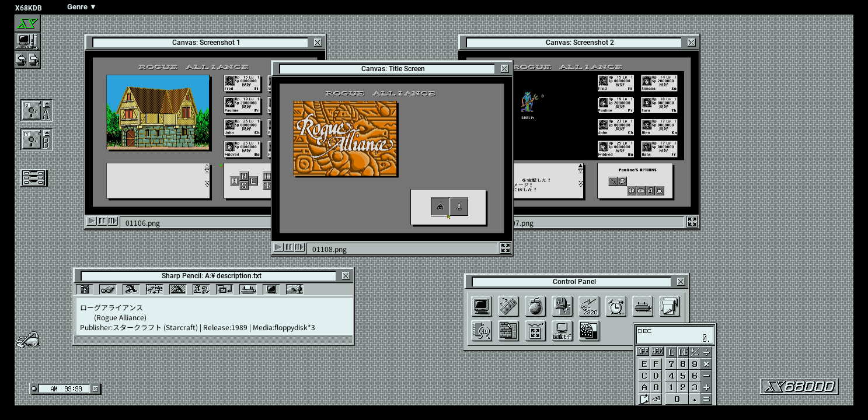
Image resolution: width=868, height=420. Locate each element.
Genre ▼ (82, 7)
